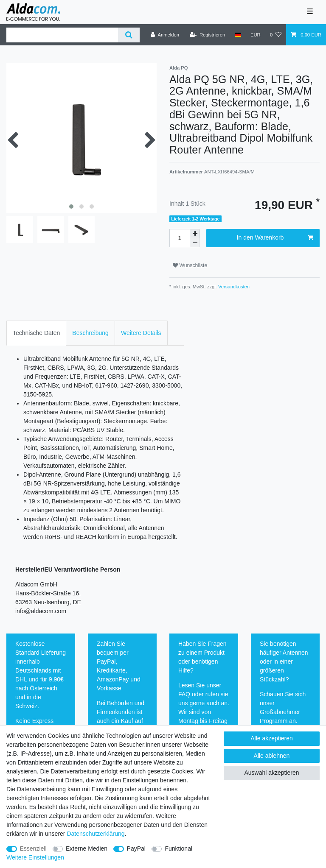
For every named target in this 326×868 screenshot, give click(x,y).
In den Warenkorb (275, 238)
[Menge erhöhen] (195, 234)
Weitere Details (141, 333)
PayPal (136, 848)
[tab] (36, 333)
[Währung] (256, 35)
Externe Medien (87, 848)
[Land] (237, 35)
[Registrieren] (207, 35)
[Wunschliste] (276, 35)
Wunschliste (190, 265)
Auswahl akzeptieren (271, 773)
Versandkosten (233, 287)
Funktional (178, 848)
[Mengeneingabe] (180, 238)
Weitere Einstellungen (35, 857)
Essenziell (33, 848)
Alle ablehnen (272, 756)
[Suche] (129, 35)
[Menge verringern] (195, 243)
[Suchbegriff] (62, 35)
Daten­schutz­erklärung (96, 834)
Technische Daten (36, 333)
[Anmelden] (165, 35)
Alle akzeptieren (272, 738)
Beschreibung (90, 333)
